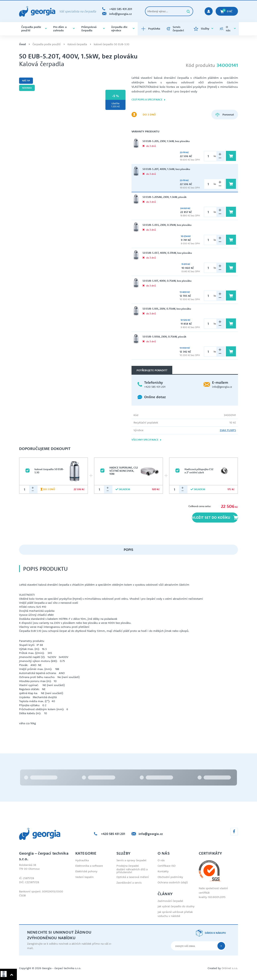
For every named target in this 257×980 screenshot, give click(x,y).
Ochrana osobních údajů (173, 882)
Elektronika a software (89, 866)
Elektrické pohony (86, 871)
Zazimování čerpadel (170, 901)
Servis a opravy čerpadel (131, 860)
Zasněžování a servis (129, 883)
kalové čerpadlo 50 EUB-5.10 (112, 44)
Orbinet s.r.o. (230, 968)
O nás (228, 29)
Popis (128, 550)
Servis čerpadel (175, 29)
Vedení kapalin (84, 877)
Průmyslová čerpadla (93, 29)
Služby (203, 29)
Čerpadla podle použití (34, 29)
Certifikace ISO (167, 866)
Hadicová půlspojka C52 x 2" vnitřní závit (199, 471)
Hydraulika (82, 860)
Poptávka (151, 29)
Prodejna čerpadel (128, 866)
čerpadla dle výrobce (123, 29)
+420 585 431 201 (155, 387)
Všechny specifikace (147, 440)
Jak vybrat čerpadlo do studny (176, 906)
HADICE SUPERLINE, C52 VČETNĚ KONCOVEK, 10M (124, 471)
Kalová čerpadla (77, 44)
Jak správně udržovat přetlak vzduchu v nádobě (175, 914)
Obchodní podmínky (170, 877)
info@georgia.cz (222, 387)
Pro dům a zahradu (64, 29)
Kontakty (163, 871)
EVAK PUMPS (228, 430)
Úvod (22, 44)
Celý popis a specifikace (149, 100)
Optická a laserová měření (133, 877)
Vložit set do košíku (215, 518)
